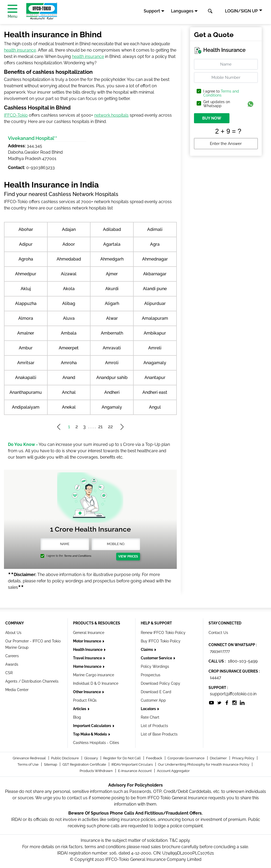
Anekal (69, 407)
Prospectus (151, 675)
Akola (69, 289)
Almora (26, 318)
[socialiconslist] (211, 702)
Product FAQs (85, 700)
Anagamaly (155, 363)
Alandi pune (155, 289)
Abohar (26, 229)
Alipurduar (155, 303)
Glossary (91, 758)
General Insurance (89, 633)
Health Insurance (88, 650)
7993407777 (220, 651)
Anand (69, 378)
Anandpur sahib (112, 378)
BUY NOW (212, 118)
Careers (12, 656)
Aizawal (69, 274)
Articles (80, 709)
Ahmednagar (155, 259)
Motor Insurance (87, 641)
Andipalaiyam (26, 407)
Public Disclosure (65, 758)
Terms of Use (28, 764)
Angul (155, 407)
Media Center (17, 690)
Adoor (69, 244)
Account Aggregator (173, 771)
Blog (77, 717)
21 (100, 426)
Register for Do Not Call (122, 758)
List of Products (154, 726)
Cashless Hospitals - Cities (96, 743)
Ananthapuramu (26, 392)
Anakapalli (26, 378)
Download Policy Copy (161, 683)
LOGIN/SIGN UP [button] (241, 11)
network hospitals (111, 115)
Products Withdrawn (97, 771)
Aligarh (112, 303)
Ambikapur (155, 333)
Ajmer (112, 274)
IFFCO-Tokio (16, 115)
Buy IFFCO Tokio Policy (161, 641)
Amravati (112, 348)
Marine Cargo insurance (94, 675)
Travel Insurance (88, 658)
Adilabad (112, 229)
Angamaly (112, 407)
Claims (147, 650)
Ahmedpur (26, 274)
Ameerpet (69, 348)
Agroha (26, 259)
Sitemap (51, 764)
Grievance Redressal (30, 758)
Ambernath (112, 333)
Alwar (112, 318)
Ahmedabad (69, 259)
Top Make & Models (90, 734)
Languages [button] (182, 11)
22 (110, 426)
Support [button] (152, 11)
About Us (13, 633)
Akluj (26, 289)
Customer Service (157, 658)
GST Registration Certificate (85, 764)
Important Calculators (92, 726)
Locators (149, 709)
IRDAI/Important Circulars (132, 764)
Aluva (69, 318)
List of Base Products (159, 734)
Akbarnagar (155, 274)
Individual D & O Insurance (96, 683)
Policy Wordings (155, 666)
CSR (9, 673)
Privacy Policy (244, 758)
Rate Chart (150, 717)
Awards (12, 664)
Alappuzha (26, 303)
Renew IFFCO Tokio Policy (163, 633)
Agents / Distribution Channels (32, 681)
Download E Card (156, 692)
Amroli (112, 363)
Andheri (112, 392)
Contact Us (218, 633)
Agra (155, 244)
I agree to (221, 93)
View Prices (128, 556)
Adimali (155, 229)
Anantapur (155, 378)
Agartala (112, 244)
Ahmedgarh (112, 259)
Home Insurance (88, 666)
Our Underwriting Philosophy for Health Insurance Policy (204, 764)
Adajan (69, 229)
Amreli (155, 348)
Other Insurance (87, 692)
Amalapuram (155, 318)
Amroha (69, 363)
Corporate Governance (186, 758)
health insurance (20, 50)
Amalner (26, 333)
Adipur (26, 244)
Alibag (69, 303)
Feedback (155, 758)
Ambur (26, 348)
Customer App (153, 700)
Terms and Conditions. (78, 556)
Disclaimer (219, 758)
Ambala (69, 333)
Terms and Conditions (221, 93)
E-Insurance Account (135, 771)
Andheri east (155, 392)
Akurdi (112, 289)
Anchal (69, 392)
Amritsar (26, 363)
